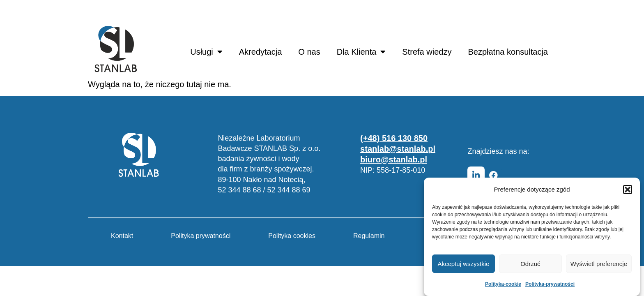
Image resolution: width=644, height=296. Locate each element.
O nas (309, 52)
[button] (628, 190)
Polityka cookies (292, 236)
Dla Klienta (361, 52)
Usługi (206, 52)
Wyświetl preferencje (599, 264)
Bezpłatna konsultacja (508, 52)
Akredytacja (261, 52)
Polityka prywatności (201, 236)
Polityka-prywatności (550, 284)
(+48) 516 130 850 (394, 138)
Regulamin (369, 236)
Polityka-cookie (503, 284)
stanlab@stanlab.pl (398, 149)
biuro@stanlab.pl (394, 160)
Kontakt (122, 236)
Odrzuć (530, 264)
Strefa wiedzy (427, 52)
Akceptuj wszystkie (464, 264)
